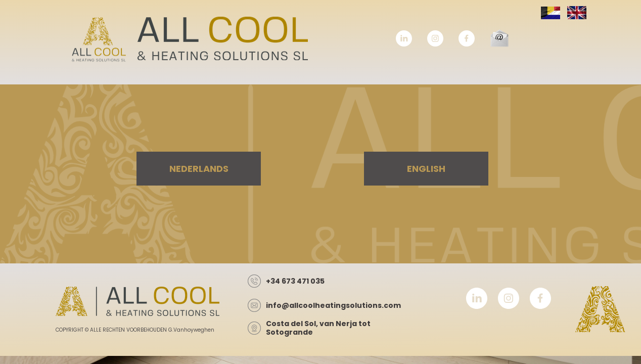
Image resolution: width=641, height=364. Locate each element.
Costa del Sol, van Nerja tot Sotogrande (318, 328)
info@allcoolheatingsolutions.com (333, 305)
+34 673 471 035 (295, 281)
